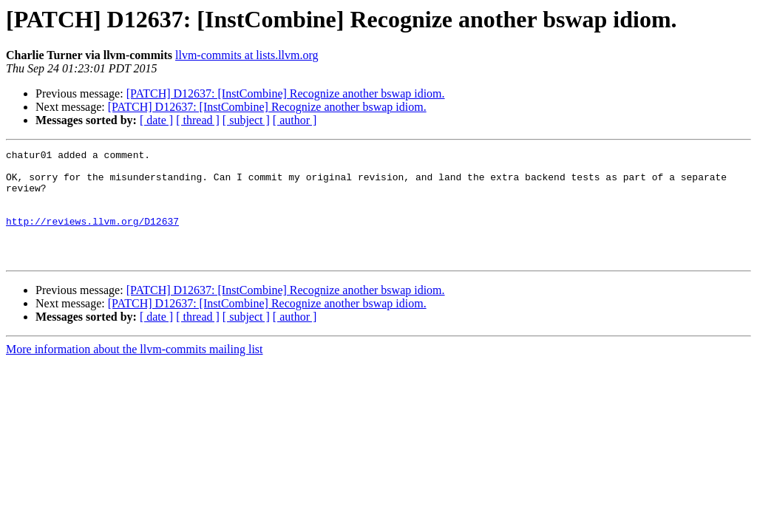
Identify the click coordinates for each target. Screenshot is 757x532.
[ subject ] (246, 120)
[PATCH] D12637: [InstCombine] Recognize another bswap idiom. (286, 93)
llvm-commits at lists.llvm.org (247, 55)
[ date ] (156, 120)
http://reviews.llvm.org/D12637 (92, 236)
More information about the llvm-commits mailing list (135, 371)
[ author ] (295, 120)
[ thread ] (198, 120)
